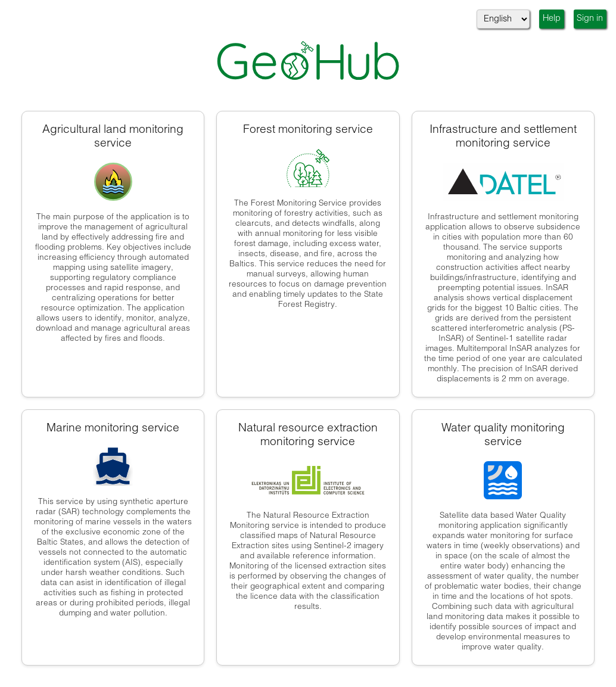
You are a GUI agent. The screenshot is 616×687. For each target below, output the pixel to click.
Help (552, 19)
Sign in (590, 19)
